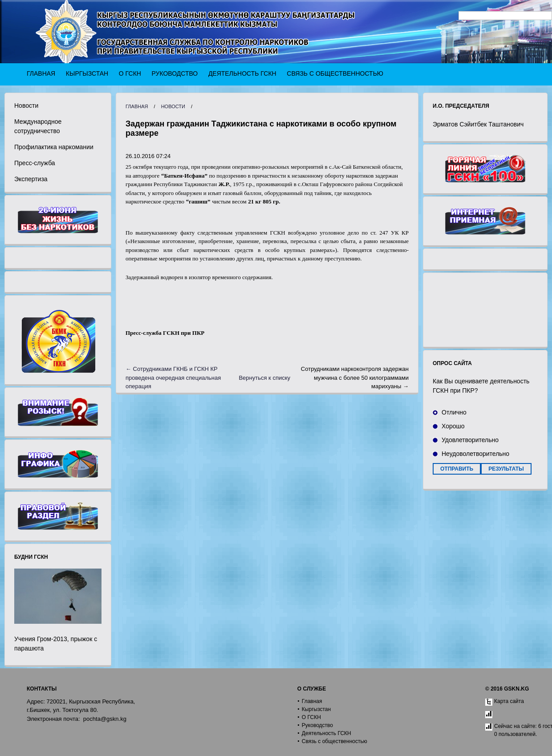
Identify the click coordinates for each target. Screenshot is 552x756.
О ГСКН (130, 73)
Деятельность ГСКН (242, 73)
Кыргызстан (87, 73)
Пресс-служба (35, 163)
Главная (41, 73)
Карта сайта (509, 701)
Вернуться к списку (264, 378)
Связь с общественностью (335, 73)
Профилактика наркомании (54, 147)
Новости (26, 106)
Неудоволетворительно (475, 454)
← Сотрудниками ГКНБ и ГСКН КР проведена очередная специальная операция (173, 378)
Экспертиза (31, 179)
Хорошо (453, 426)
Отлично (454, 412)
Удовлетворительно (470, 440)
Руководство (175, 73)
